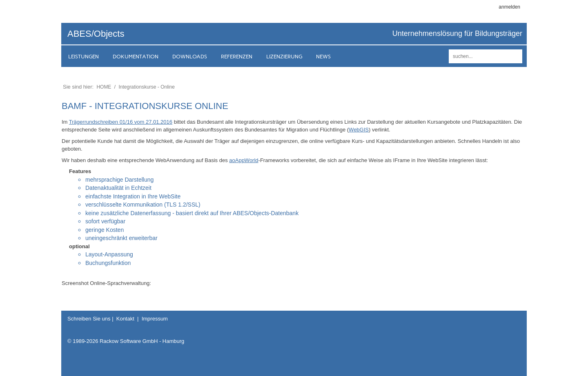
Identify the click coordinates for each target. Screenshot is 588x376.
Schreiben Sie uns (89, 319)
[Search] (486, 56)
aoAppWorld (244, 160)
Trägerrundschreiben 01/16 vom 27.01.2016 (121, 122)
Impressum (155, 319)
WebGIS (359, 130)
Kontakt (125, 319)
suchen (515, 56)
